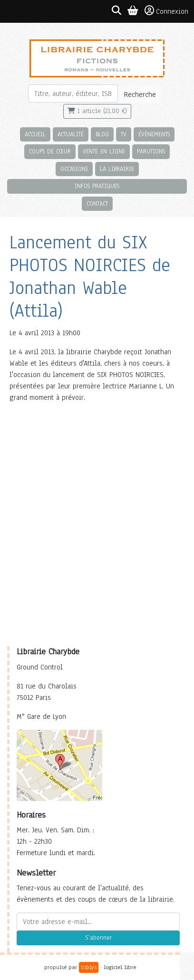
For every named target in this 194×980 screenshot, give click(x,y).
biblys (89, 967)
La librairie (117, 169)
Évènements (154, 134)
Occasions (74, 169)
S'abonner (98, 938)
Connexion (166, 11)
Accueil (35, 134)
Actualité (71, 134)
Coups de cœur (50, 151)
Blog (102, 134)
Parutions (151, 151)
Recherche (140, 94)
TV (124, 134)
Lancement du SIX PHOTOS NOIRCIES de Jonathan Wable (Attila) (90, 277)
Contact (97, 203)
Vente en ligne (104, 151)
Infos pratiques (97, 186)
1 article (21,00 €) (97, 111)
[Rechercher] (73, 94)
